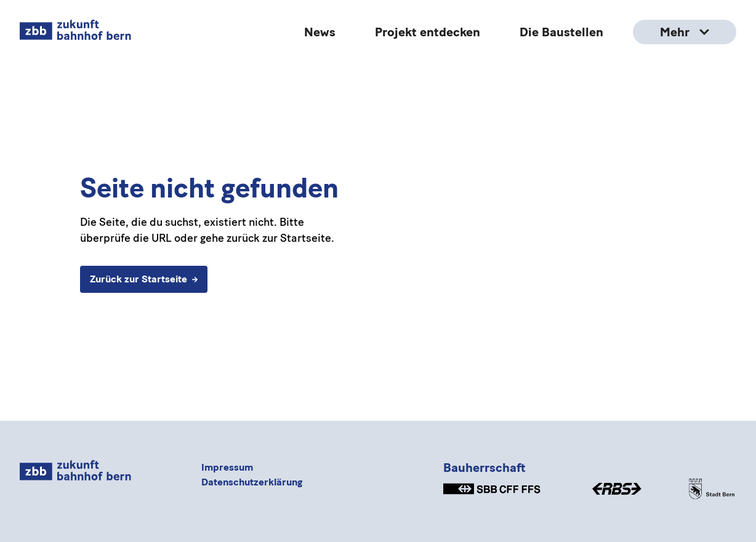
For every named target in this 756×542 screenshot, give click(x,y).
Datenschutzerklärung (252, 482)
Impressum (227, 467)
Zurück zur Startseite (144, 279)
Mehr (685, 32)
